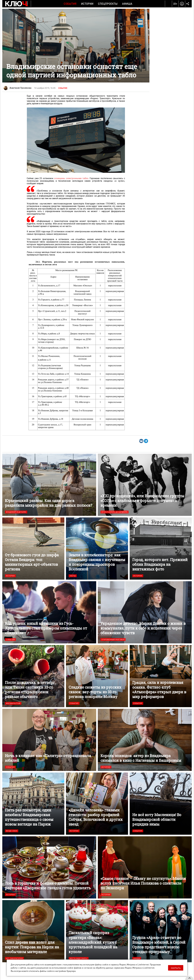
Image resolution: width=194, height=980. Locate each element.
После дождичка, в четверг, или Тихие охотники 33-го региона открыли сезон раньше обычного (33, 676)
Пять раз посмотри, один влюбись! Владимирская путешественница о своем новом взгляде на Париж (33, 804)
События (70, 4)
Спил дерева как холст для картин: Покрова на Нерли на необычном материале (33, 931)
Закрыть (176, 968)
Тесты (73, 576)
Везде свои (12, 831)
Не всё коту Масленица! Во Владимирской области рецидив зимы (161, 804)
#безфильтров (13, 703)
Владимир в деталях (16, 512)
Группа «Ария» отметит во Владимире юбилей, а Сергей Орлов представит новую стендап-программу (161, 931)
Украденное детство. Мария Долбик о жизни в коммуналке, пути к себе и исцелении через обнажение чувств (145, 612)
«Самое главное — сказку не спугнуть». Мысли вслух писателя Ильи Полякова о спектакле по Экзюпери (145, 867)
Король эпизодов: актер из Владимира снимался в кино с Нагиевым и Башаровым (145, 740)
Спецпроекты (108, 4)
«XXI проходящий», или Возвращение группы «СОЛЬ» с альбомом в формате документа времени (145, 485)
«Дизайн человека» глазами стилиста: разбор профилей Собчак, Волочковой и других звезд (97, 804)
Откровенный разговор (113, 640)
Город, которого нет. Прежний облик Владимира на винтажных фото (161, 549)
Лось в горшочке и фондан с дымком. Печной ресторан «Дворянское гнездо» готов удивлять (49, 867)
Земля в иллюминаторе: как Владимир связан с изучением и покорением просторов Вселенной (97, 549)
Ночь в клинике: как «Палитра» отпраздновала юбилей (49, 740)
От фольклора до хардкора (115, 512)
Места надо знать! (79, 958)
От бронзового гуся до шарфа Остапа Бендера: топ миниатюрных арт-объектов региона (33, 549)
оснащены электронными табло (71, 178)
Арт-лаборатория (14, 958)
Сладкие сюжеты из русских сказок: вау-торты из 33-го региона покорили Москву (97, 676)
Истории (87, 4)
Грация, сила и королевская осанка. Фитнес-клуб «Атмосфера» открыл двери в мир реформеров (161, 676)
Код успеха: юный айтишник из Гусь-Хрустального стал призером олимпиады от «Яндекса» (49, 612)
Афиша (127, 4)
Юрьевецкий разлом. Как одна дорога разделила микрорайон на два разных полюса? (49, 485)
